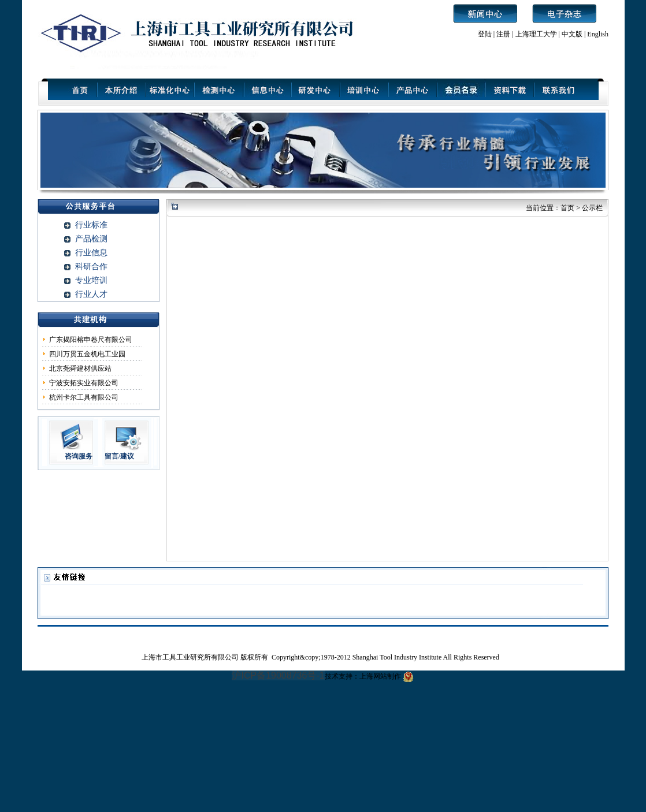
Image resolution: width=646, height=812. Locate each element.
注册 (503, 34)
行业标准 (91, 225)
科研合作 (91, 267)
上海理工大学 (537, 34)
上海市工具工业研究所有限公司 (191, 657)
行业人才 (91, 294)
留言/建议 (119, 456)
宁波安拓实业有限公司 (84, 383)
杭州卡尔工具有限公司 (84, 397)
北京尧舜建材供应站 (80, 368)
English (598, 34)
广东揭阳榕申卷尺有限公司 (91, 340)
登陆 (485, 34)
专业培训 (91, 280)
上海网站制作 (380, 676)
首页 (567, 208)
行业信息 (91, 253)
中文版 (572, 34)
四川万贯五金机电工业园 (87, 354)
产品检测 (91, 239)
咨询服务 (79, 456)
